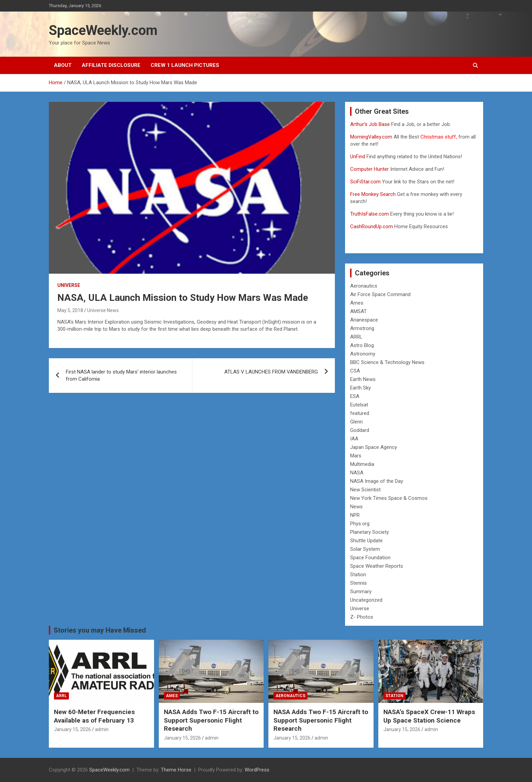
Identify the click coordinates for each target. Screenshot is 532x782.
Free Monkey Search (373, 194)
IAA (354, 439)
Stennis (358, 583)
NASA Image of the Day (377, 481)
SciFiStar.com (365, 182)
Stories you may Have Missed (100, 630)
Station (358, 575)
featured (360, 413)
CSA (355, 371)
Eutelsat (359, 405)
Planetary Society (369, 532)
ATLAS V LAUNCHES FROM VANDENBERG (271, 372)
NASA (357, 473)
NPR (355, 515)
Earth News (363, 379)
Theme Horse (176, 770)
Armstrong (362, 328)
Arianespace (364, 320)
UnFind (358, 157)
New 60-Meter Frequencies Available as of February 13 (94, 716)
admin (102, 729)
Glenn (356, 422)
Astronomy (363, 354)
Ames (357, 303)
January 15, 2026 (72, 729)
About (63, 65)
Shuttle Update (366, 541)
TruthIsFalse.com (369, 214)
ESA (355, 396)
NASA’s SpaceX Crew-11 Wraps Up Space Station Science (429, 716)
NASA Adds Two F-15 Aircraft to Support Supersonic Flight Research (211, 720)
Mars (356, 456)
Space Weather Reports (377, 566)
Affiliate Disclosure (111, 65)
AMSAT (358, 311)
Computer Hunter (369, 169)
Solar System (365, 549)
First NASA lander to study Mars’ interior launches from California (121, 375)
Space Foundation (370, 558)
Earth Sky (360, 388)
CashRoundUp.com (372, 226)
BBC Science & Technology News (387, 362)
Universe (69, 285)
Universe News (103, 310)
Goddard (360, 430)
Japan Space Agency (374, 447)
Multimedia (362, 464)
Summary (361, 592)
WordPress (257, 770)
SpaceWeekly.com (103, 30)
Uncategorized (366, 600)
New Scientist (365, 490)
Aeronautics (364, 286)
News (356, 507)
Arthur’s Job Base (371, 124)
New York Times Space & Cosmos (389, 498)
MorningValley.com (371, 137)
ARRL (356, 337)
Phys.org (360, 524)
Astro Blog (362, 345)
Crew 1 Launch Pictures (185, 65)
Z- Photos (362, 617)
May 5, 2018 (70, 310)
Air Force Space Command (380, 294)
